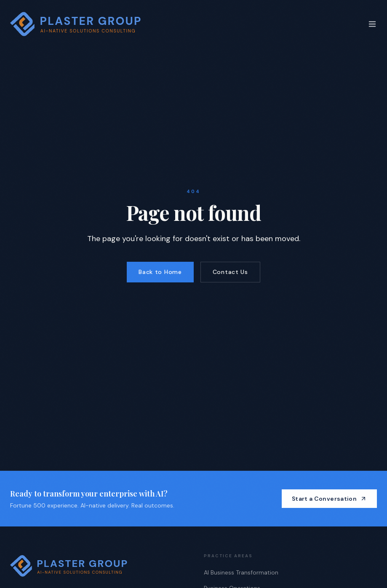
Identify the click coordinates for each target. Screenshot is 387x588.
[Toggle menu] (372, 24)
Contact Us (230, 272)
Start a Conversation (329, 499)
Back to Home (160, 272)
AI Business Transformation (241, 572)
